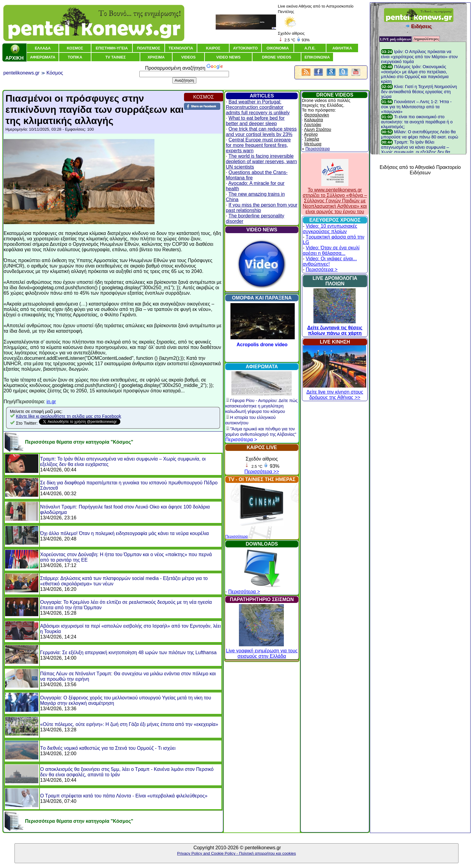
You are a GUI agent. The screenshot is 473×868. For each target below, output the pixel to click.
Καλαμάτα (314, 120)
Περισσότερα (237, 536)
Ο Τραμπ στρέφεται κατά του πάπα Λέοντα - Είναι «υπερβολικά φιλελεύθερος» (124, 796)
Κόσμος (55, 73)
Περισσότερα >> (262, 472)
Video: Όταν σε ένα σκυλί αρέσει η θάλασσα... (331, 250)
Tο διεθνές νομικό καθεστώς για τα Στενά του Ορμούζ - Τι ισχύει (108, 748)
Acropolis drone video (262, 345)
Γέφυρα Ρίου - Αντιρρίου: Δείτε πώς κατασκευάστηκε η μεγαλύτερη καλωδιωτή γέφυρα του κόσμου (262, 406)
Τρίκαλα (312, 139)
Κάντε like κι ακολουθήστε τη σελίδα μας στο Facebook (69, 416)
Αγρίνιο (311, 134)
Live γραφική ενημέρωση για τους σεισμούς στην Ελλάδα (262, 651)
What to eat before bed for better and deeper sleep (255, 121)
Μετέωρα (313, 144)
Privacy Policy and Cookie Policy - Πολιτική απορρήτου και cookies (237, 853)
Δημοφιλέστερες (426, 39)
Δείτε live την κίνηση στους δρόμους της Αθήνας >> (335, 392)
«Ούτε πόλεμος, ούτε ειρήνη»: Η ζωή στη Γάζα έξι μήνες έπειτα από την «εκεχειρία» (129, 724)
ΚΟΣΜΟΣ (204, 97)
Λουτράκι (313, 125)
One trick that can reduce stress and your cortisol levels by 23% (261, 132)
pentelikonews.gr (21, 73)
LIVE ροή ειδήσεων (395, 39)
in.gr (51, 402)
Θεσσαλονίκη (317, 115)
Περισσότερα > (241, 440)
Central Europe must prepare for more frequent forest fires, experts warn (258, 145)
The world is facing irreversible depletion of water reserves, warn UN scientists (262, 162)
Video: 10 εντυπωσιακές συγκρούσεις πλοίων (330, 229)
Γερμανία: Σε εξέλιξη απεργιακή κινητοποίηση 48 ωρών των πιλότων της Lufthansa (128, 653)
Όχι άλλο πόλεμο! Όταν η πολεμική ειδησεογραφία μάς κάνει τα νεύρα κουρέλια (124, 533)
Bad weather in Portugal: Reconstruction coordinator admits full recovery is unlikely (258, 107)
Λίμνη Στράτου (318, 129)
